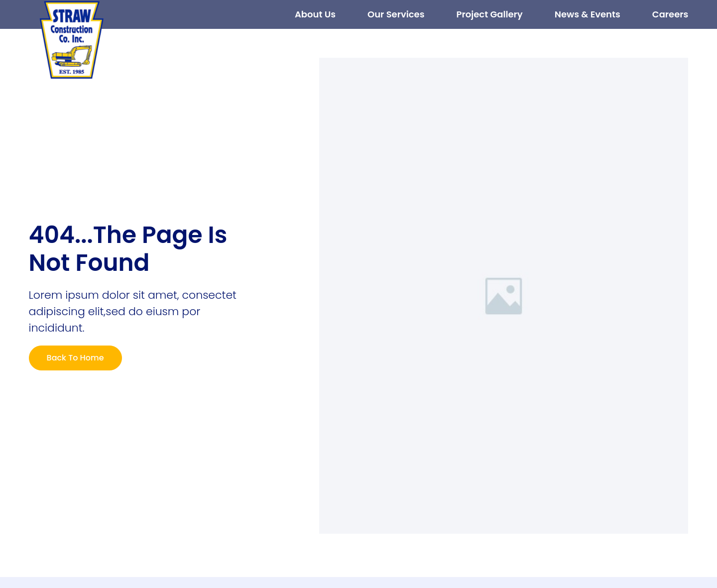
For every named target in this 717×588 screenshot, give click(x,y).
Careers (670, 14)
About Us (315, 14)
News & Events (588, 14)
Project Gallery (490, 14)
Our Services (396, 14)
